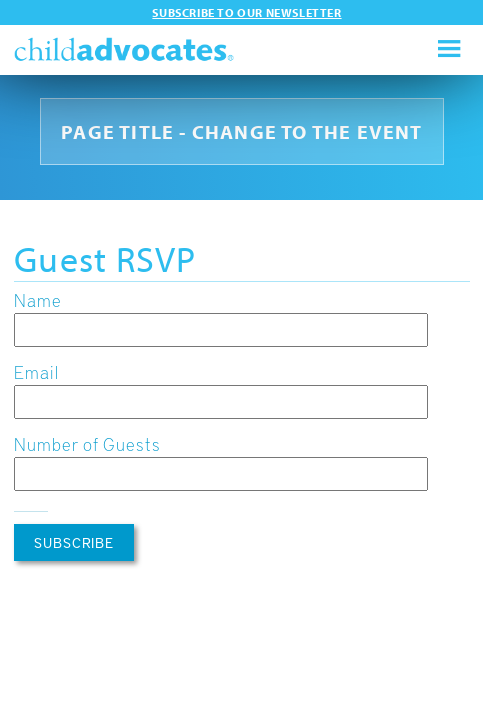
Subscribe (74, 542)
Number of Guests (87, 443)
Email (36, 371)
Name (38, 299)
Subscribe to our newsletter (246, 12)
